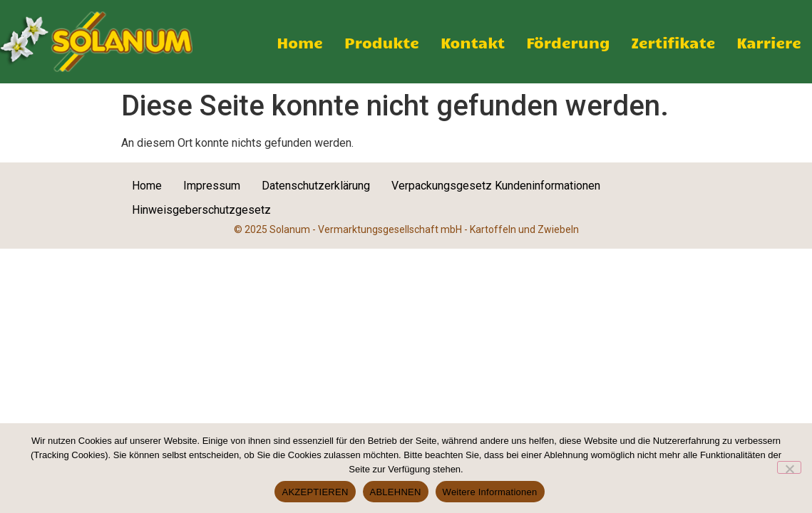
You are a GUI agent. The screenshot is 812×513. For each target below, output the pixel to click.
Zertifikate (674, 42)
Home (300, 42)
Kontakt (473, 42)
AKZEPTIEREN (315, 492)
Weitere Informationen (490, 492)
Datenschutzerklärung (316, 186)
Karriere (769, 42)
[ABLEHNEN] (789, 467)
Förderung (568, 42)
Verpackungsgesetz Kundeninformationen (496, 186)
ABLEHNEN (396, 492)
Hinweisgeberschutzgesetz (201, 210)
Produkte (382, 42)
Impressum (212, 186)
